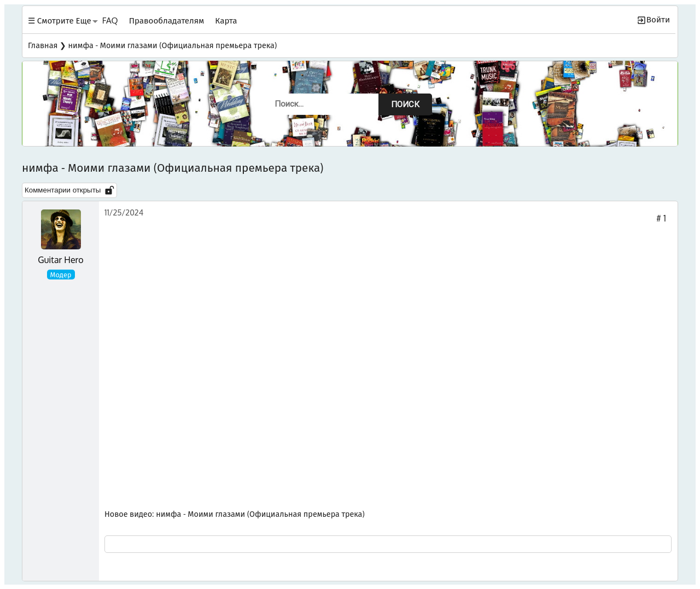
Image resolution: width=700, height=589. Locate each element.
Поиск (405, 104)
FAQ (110, 20)
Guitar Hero (60, 260)
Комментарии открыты (69, 190)
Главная (43, 45)
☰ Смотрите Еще (60, 20)
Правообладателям (167, 20)
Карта (226, 20)
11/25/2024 (124, 212)
